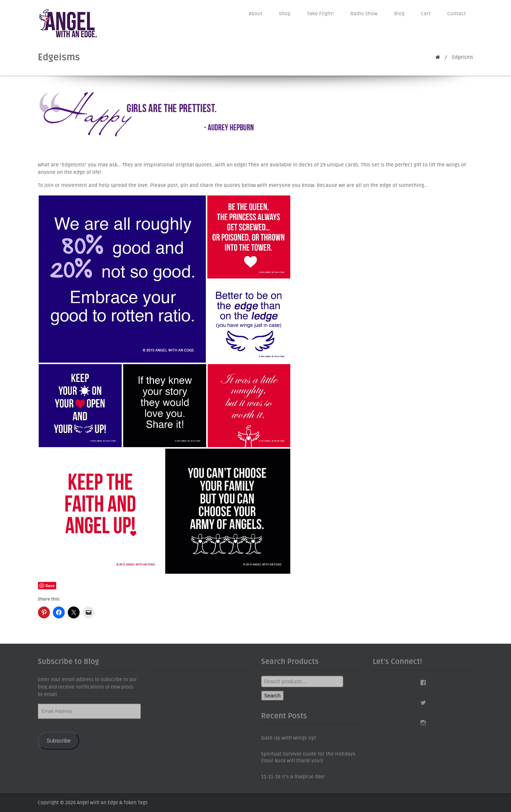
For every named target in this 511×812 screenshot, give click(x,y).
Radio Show (364, 14)
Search (272, 700)
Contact (457, 14)
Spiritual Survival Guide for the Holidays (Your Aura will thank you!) (309, 761)
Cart (426, 14)
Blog (399, 14)
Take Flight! (320, 14)
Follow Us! (167, 666)
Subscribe (59, 744)
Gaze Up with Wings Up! (289, 742)
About (256, 14)
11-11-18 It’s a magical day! (293, 781)
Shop (285, 14)
